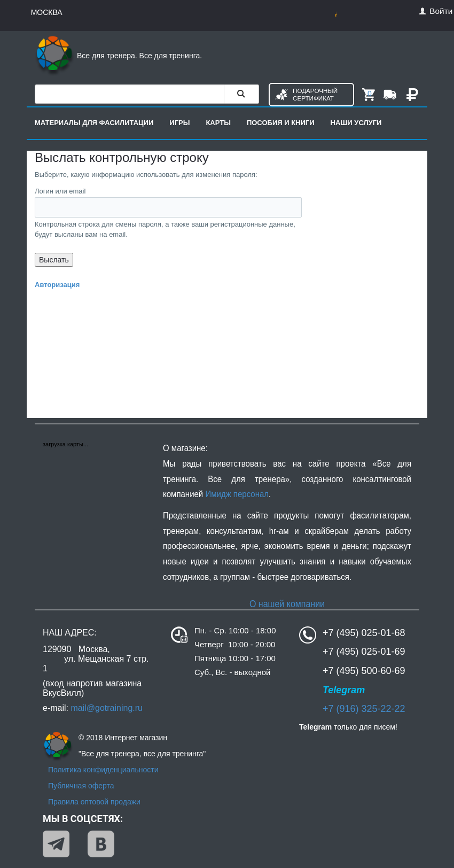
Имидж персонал (237, 494)
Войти (436, 11)
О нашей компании (287, 604)
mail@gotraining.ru (107, 708)
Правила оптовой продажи (94, 802)
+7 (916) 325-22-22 (364, 709)
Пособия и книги (281, 123)
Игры (179, 123)
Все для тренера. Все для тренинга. (118, 56)
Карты (218, 123)
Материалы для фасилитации (94, 123)
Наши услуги (356, 123)
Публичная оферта (81, 786)
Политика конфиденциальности (103, 770)
